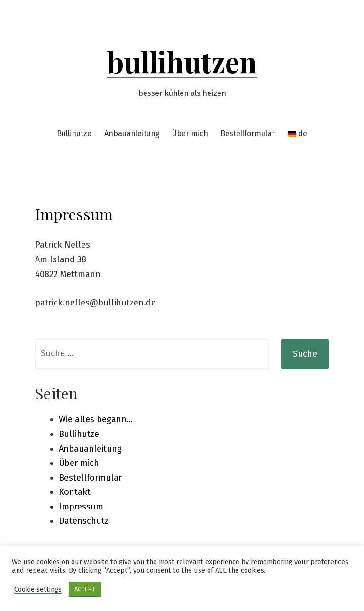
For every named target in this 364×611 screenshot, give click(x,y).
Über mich (190, 134)
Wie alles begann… (96, 419)
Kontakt (75, 492)
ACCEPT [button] (85, 589)
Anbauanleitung (132, 134)
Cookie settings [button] (38, 589)
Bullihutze (74, 134)
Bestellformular (248, 134)
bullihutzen (182, 61)
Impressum (81, 507)
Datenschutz (84, 521)
